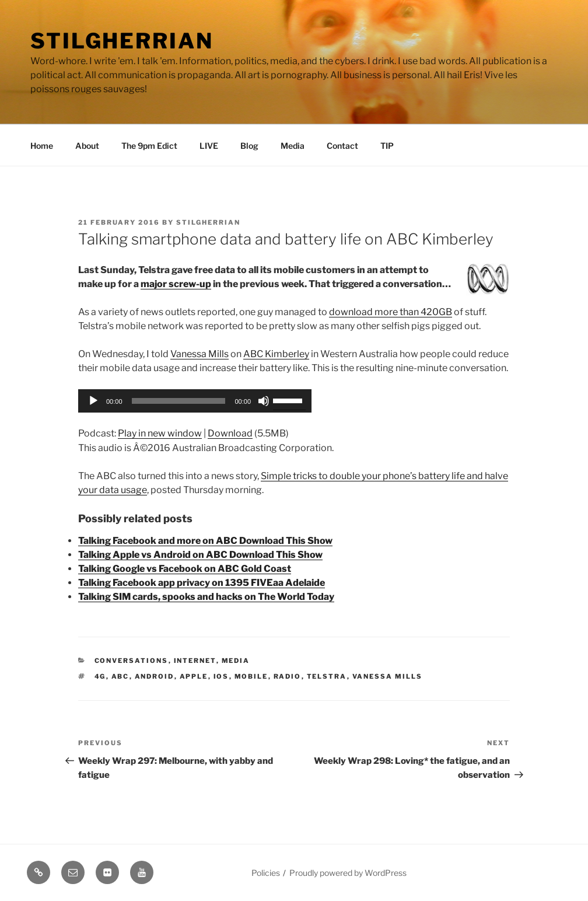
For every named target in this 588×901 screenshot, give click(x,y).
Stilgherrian (122, 41)
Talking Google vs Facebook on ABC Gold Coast (185, 569)
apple (194, 676)
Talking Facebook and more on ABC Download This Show (205, 541)
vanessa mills (388, 676)
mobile (251, 676)
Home (42, 146)
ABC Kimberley (276, 354)
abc (120, 676)
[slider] (179, 401)
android (155, 676)
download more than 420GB (391, 312)
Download (230, 433)
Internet (195, 661)
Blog (249, 146)
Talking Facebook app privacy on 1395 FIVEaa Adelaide (202, 583)
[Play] (93, 401)
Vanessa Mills (199, 354)
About (87, 146)
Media (293, 146)
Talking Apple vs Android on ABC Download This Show (200, 555)
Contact (342, 146)
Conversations (132, 661)
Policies (266, 873)
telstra (327, 676)
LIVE (209, 146)
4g (100, 676)
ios (221, 676)
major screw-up (176, 284)
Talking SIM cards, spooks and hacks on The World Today (206, 597)
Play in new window (160, 433)
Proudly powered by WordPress (348, 873)
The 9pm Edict (149, 146)
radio (288, 676)
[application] (195, 401)
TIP (387, 146)
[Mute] (264, 401)
